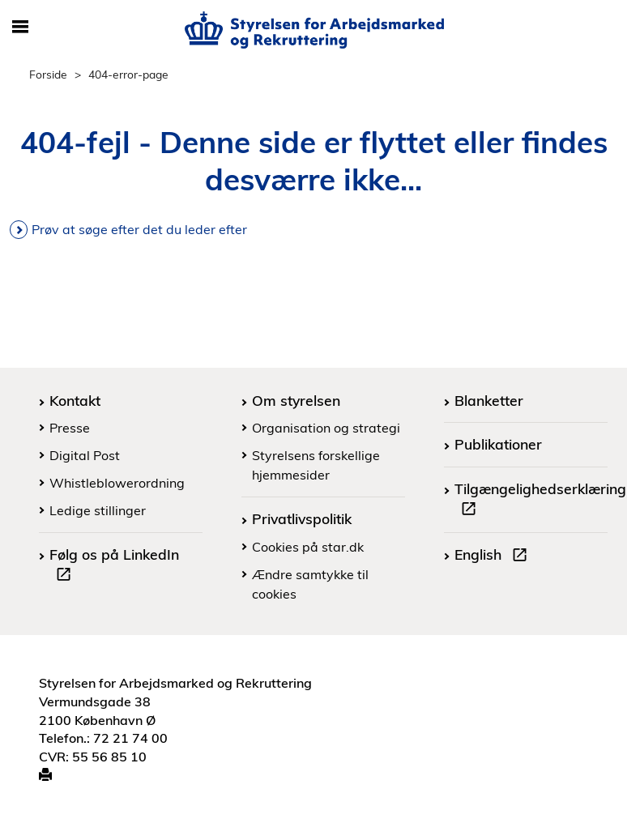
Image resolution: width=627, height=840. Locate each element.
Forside (48, 74)
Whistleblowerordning (117, 483)
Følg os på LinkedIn (114, 566)
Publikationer (498, 444)
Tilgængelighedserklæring (540, 501)
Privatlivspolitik (302, 518)
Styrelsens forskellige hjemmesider (316, 465)
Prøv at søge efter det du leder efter (139, 229)
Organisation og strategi (326, 428)
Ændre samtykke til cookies (310, 584)
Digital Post (85, 455)
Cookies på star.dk (308, 547)
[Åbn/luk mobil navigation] (20, 28)
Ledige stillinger (98, 510)
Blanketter (489, 400)
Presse (70, 428)
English (494, 556)
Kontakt (75, 400)
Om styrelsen (296, 400)
